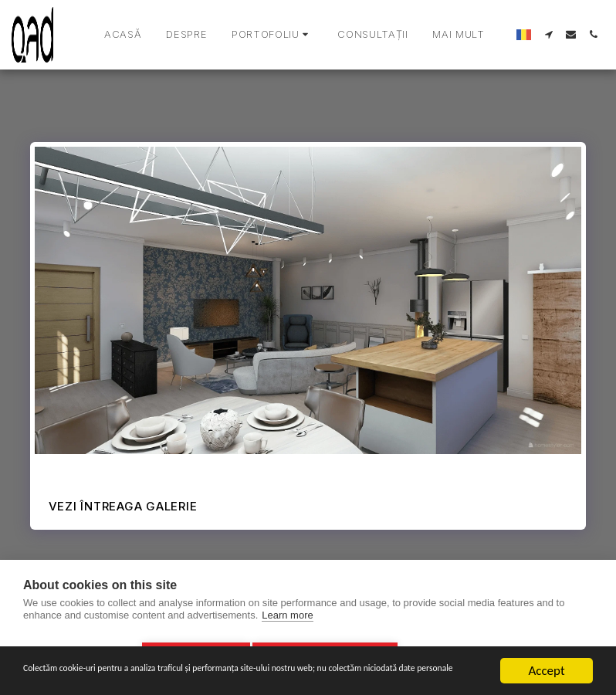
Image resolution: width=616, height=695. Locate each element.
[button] (272, 35)
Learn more (287, 620)
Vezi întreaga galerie (123, 506)
